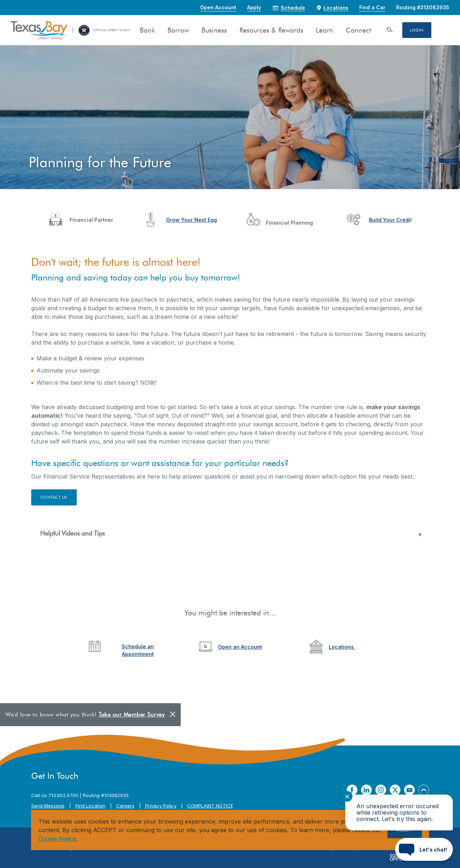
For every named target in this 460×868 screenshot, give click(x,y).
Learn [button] (324, 30)
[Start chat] (424, 849)
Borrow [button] (178, 30)
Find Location (90, 806)
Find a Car (372, 7)
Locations (342, 647)
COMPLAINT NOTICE (210, 806)
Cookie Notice (57, 839)
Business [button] (214, 30)
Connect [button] (358, 30)
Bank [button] (147, 30)
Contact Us (54, 497)
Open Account (218, 7)
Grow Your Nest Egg (191, 220)
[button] (230, 534)
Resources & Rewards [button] (271, 30)
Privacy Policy (161, 806)
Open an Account (240, 647)
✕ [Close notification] (347, 797)
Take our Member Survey (132, 714)
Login (417, 30)
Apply (254, 7)
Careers (125, 806)
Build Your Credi (390, 220)
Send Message (48, 806)
